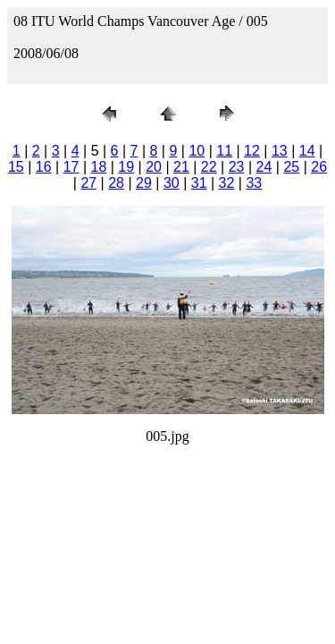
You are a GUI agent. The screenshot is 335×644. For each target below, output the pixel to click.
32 (227, 183)
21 (181, 167)
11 (224, 151)
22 (209, 167)
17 (71, 167)
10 (197, 151)
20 (154, 167)
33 (254, 183)
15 (16, 167)
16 (44, 167)
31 (199, 183)
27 (88, 183)
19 (126, 167)
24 (264, 167)
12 (252, 151)
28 (116, 183)
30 (172, 183)
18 (98, 167)
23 (237, 167)
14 (307, 151)
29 (144, 183)
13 (280, 151)
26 (319, 167)
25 (291, 167)
